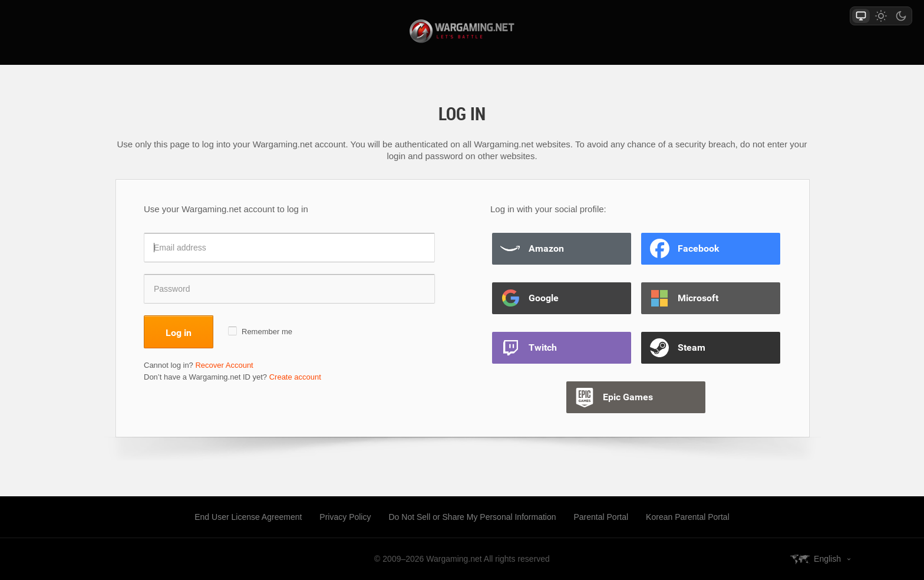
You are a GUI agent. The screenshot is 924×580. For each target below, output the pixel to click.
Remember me (267, 332)
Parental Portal (601, 517)
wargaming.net (462, 31)
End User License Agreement (248, 517)
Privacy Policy (345, 517)
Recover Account (224, 365)
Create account (295, 377)
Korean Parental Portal (688, 517)
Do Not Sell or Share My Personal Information (472, 517)
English (827, 559)
